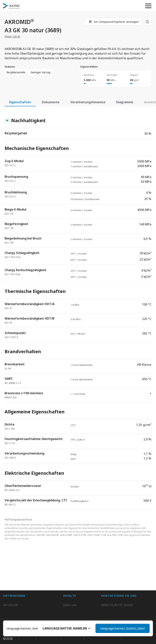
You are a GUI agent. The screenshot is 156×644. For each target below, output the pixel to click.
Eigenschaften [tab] (20, 102)
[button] (67, 628)
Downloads (71, 592)
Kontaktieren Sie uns (116, 592)
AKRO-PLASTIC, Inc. (17, 608)
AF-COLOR (11, 569)
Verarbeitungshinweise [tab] (88, 102)
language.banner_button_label (123, 628)
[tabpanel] (78, 310)
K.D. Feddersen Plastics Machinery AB (30, 592)
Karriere (69, 577)
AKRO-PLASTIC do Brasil (21, 584)
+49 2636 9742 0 (113, 583)
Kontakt (69, 584)
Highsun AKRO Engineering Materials (30, 600)
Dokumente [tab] (51, 102)
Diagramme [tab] (125, 102)
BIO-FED (9, 577)
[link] (114, 22)
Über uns (70, 569)
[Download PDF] (148, 22)
